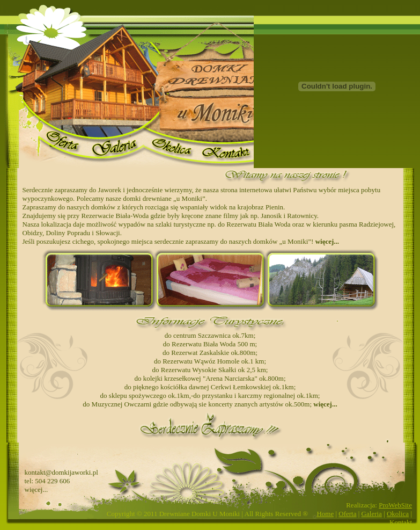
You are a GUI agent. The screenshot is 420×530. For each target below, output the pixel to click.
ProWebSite (395, 505)
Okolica (398, 514)
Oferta (347, 514)
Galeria (372, 514)
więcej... (327, 241)
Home (325, 514)
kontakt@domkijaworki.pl (61, 472)
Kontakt (401, 522)
